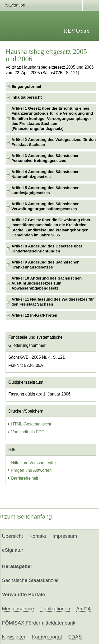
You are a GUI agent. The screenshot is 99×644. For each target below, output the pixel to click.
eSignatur (13, 550)
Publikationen (55, 609)
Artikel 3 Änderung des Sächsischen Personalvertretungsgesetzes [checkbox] (45, 158)
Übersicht (13, 536)
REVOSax (77, 31)
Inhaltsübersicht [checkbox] (27, 97)
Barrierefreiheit (22, 478)
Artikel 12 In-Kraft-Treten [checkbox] (34, 315)
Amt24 (83, 609)
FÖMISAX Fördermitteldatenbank (39, 623)
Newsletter (14, 637)
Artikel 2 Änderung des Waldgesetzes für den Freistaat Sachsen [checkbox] (53, 142)
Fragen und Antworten (29, 470)
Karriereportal (47, 637)
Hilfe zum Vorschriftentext (32, 463)
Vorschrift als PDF (25, 432)
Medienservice (18, 609)
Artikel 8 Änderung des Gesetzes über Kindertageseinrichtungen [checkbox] (47, 249)
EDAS (75, 637)
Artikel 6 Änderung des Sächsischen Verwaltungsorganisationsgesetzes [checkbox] (45, 206)
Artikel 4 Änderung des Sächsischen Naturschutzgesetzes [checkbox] (45, 174)
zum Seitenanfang (26, 517)
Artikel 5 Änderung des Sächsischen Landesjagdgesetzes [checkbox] (45, 190)
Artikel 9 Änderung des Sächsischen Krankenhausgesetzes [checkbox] (45, 265)
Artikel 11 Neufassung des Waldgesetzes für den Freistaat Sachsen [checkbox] (53, 302)
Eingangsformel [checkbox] (26, 87)
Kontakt (38, 536)
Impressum (65, 536)
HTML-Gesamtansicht (29, 424)
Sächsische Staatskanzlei (30, 580)
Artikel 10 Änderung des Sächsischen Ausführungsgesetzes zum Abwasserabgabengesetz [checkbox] (46, 283)
